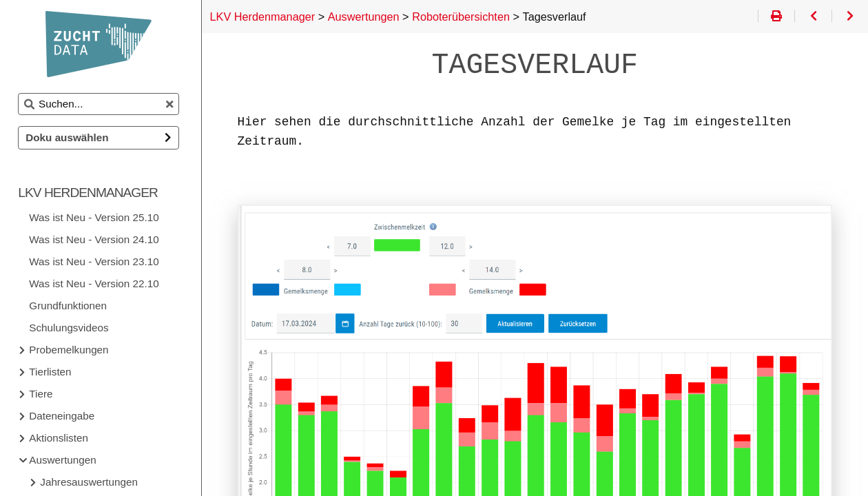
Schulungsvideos (73, 328)
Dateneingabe (66, 416)
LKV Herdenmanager (92, 193)
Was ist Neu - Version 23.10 (98, 261)
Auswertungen (67, 460)
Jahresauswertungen (93, 482)
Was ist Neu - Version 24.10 (98, 239)
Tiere (45, 394)
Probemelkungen (73, 350)
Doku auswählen (71, 137)
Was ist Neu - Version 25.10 (98, 217)
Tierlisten (54, 372)
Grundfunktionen (72, 306)
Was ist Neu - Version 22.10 (98, 283)
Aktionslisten (63, 438)
